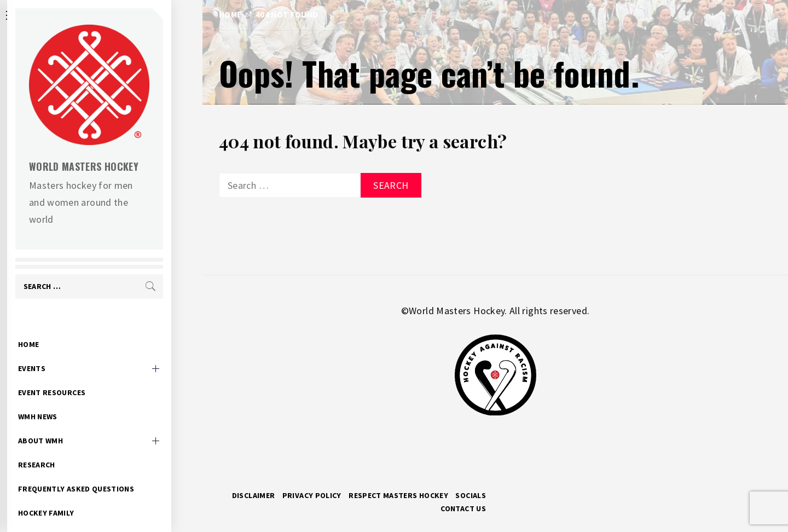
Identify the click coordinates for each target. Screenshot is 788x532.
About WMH (72, 424)
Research (68, 448)
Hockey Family (77, 496)
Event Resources (83, 375)
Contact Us (463, 508)
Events (63, 351)
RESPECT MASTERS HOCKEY (398, 495)
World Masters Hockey (115, 166)
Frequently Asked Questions (107, 472)
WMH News (69, 400)
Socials (471, 495)
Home (60, 327)
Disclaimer (254, 495)
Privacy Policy (312, 495)
